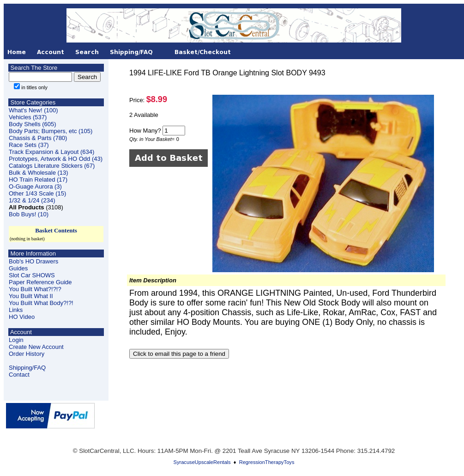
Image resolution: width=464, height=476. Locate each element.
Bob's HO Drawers (33, 261)
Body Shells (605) (33, 124)
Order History (27, 354)
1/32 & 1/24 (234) (32, 200)
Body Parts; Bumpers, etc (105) (51, 131)
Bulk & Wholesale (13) (39, 173)
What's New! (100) (33, 110)
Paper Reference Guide (40, 282)
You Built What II (31, 296)
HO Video (22, 317)
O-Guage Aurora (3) (35, 186)
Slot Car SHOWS (32, 275)
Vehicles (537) (28, 117)
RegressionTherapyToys (267, 462)
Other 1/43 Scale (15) (37, 193)
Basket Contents (56, 230)
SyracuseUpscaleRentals (202, 462)
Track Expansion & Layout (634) (51, 152)
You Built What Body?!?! (41, 303)
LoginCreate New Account (36, 343)
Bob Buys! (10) (29, 214)
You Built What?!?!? (35, 289)
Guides (18, 268)
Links (16, 310)
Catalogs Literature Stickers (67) (52, 166)
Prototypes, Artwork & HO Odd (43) (56, 159)
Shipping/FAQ (27, 368)
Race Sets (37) (29, 145)
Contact (19, 375)
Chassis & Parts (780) (38, 138)
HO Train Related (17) (38, 180)
